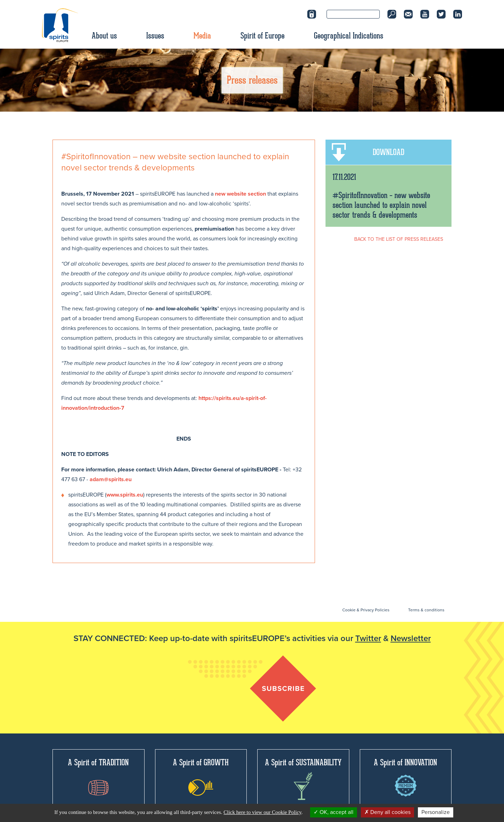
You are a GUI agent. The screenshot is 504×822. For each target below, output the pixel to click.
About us (104, 36)
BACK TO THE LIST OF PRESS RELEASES (399, 239)
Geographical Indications (349, 36)
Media (202, 36)
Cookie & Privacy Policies (366, 610)
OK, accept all (334, 812)
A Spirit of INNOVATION (405, 777)
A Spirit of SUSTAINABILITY (303, 779)
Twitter (368, 638)
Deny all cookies (387, 812)
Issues (155, 36)
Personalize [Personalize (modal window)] (436, 812)
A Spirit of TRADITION (98, 776)
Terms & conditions (426, 610)
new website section (240, 194)
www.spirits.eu (125, 495)
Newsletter (411, 638)
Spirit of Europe (262, 36)
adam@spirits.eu (111, 479)
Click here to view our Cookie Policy (262, 812)
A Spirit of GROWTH (201, 777)
